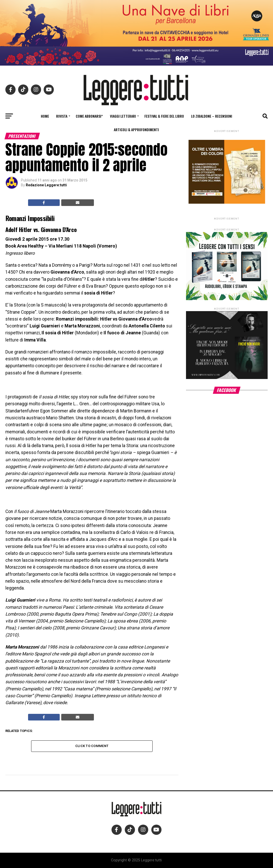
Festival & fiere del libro (164, 116)
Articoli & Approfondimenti (136, 130)
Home (45, 116)
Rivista (62, 116)
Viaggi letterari (123, 116)
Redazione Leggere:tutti (46, 185)
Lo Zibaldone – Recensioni (212, 116)
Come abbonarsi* (89, 116)
